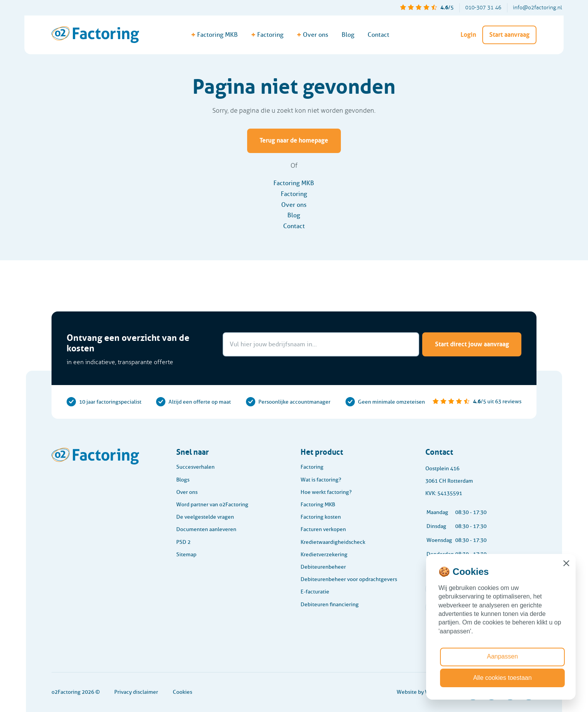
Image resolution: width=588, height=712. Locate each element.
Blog (348, 35)
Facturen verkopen (323, 529)
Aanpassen (502, 656)
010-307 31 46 (483, 8)
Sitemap (186, 555)
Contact (378, 35)
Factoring (294, 194)
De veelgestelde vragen (205, 517)
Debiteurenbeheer (323, 567)
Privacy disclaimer (136, 692)
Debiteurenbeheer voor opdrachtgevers (349, 579)
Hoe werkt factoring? (326, 492)
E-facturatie (315, 592)
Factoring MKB (294, 183)
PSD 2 (183, 542)
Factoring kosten (321, 517)
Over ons (294, 205)
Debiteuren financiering (330, 605)
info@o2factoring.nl (537, 8)
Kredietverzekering (324, 555)
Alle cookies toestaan (502, 678)
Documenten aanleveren (206, 529)
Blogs (183, 480)
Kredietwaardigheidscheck (333, 542)
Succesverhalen (195, 467)
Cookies (182, 692)
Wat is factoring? (321, 480)
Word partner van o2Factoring (212, 505)
